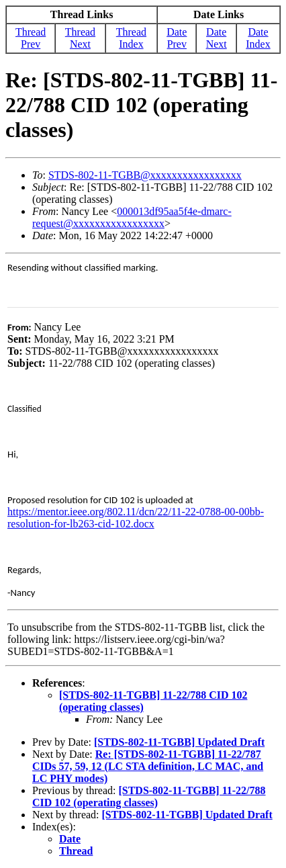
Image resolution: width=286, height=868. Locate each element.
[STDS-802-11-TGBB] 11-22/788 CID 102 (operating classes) (149, 796)
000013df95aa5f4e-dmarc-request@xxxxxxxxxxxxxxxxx (132, 217)
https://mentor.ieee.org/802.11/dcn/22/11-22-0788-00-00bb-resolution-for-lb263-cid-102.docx (136, 518)
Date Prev (177, 38)
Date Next (217, 38)
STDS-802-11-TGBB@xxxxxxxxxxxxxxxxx (145, 175)
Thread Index (131, 38)
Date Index (258, 38)
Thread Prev (31, 38)
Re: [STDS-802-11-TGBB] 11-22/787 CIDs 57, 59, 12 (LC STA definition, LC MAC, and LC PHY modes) (148, 766)
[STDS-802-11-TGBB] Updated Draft (179, 742)
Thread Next (80, 38)
